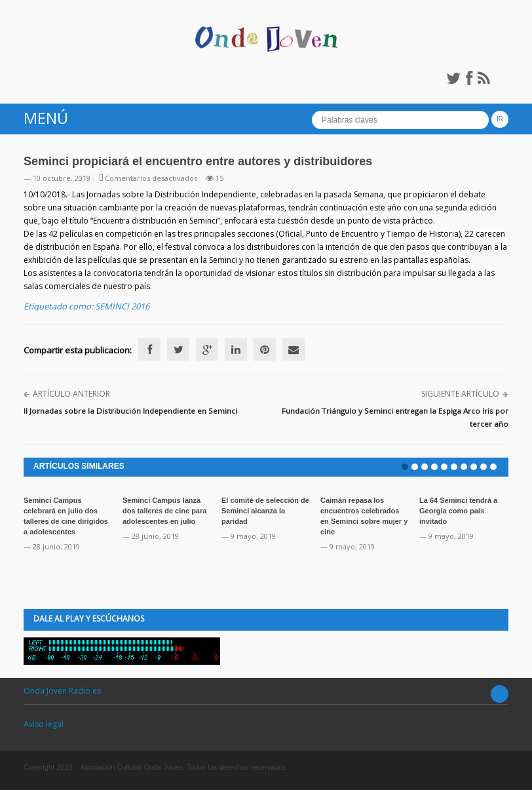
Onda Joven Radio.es (62, 691)
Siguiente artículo (460, 394)
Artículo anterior (71, 394)
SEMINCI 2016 (122, 306)
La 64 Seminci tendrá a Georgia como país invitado (458, 511)
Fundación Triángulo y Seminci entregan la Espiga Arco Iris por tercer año (395, 417)
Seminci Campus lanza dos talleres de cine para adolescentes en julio (164, 511)
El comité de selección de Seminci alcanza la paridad (265, 511)
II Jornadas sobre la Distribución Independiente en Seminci (130, 411)
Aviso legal (44, 724)
